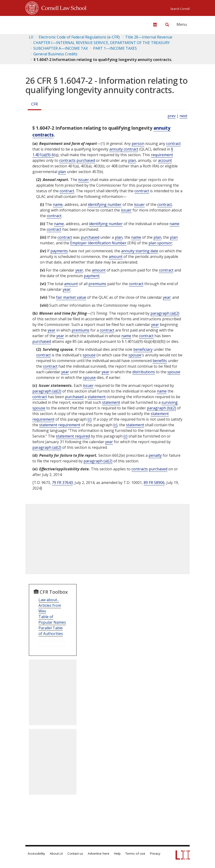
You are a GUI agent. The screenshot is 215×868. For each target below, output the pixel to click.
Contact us (75, 853)
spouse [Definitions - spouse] (89, 355)
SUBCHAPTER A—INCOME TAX (61, 48)
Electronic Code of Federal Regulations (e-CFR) (79, 37)
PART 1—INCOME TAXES (115, 48)
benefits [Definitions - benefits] (160, 361)
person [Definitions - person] (138, 143)
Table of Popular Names (52, 619)
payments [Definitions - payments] (59, 251)
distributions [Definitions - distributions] (144, 372)
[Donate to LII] (155, 25)
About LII (56, 853)
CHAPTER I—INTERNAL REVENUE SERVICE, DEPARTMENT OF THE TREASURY (102, 43)
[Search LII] (167, 25)
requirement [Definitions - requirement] (162, 155)
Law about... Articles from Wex (50, 605)
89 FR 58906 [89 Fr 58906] (154, 483)
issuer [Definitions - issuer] (84, 180)
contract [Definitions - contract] (173, 143)
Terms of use (135, 853)
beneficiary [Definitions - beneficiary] (143, 349)
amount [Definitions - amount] (116, 257)
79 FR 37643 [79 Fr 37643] (62, 483)
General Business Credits (55, 54)
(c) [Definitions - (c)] (90, 419)
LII (31, 37)
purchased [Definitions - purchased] (86, 160)
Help (117, 853)
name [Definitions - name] (58, 204)
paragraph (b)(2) (161, 408)
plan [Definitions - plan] (132, 160)
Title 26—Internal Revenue (149, 37)
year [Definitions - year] (79, 270)
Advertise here (99, 853)
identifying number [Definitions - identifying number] (105, 204)
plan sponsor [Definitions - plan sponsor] (160, 243)
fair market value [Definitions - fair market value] (71, 297)
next (183, 116)
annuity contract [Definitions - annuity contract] (124, 149)
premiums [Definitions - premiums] (97, 284)
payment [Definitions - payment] (92, 276)
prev (172, 116)
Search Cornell (180, 9)
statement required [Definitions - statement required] (73, 436)
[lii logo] (44, 23)
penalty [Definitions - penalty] (155, 455)
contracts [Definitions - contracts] (67, 160)
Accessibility (36, 853)
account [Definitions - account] (165, 160)
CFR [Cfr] (35, 104)
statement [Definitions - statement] (97, 397)
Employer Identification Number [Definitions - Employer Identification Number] (98, 243)
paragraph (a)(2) (165, 313)
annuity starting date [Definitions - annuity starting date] (140, 251)
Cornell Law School (62, 7)
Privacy (155, 853)
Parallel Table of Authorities (51, 631)
